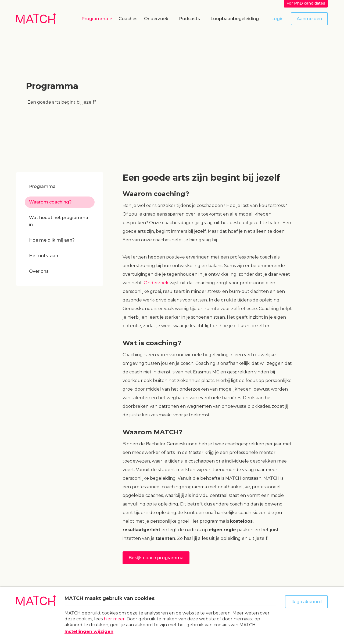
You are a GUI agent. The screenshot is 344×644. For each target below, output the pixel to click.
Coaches (128, 19)
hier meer (114, 619)
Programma (95, 19)
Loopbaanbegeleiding (235, 19)
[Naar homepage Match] (36, 19)
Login (277, 19)
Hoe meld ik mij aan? (52, 240)
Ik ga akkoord (307, 602)
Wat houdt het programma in (59, 221)
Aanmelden (309, 19)
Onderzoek (156, 19)
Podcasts (189, 19)
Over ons (39, 271)
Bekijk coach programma (156, 558)
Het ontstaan (44, 256)
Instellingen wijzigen (89, 632)
